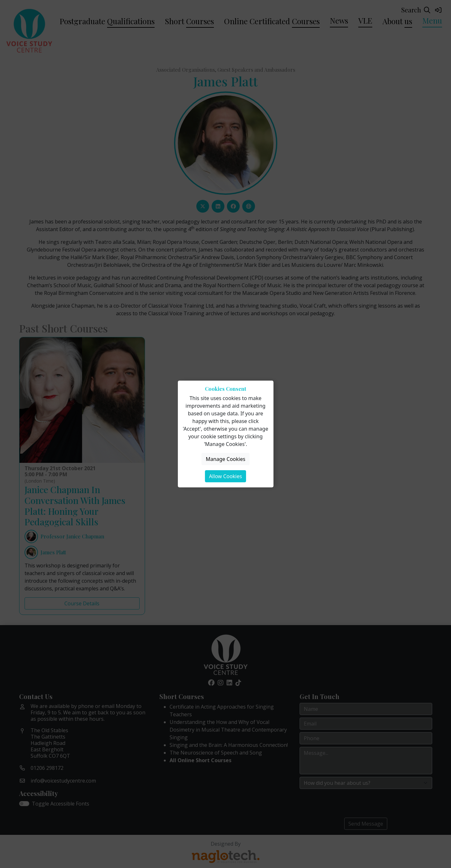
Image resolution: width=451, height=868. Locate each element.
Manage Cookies (225, 459)
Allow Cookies (225, 476)
